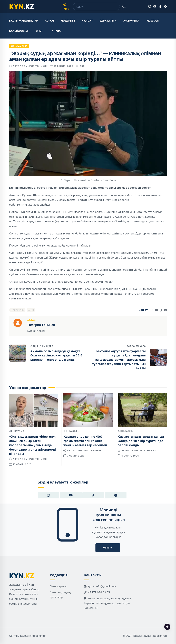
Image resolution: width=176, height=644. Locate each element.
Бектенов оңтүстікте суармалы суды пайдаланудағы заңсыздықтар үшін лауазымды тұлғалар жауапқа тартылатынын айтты (119, 360)
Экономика (131, 21)
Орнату (108, 548)
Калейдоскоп (19, 31)
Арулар (57, 31)
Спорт (40, 31)
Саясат (87, 21)
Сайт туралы (58, 586)
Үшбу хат (153, 21)
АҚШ (31, 310)
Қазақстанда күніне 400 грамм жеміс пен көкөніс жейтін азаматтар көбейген (85, 441)
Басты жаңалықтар (24, 21)
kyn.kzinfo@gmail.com (102, 586)
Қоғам (49, 21)
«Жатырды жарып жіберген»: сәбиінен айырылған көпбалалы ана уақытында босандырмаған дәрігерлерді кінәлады (32, 445)
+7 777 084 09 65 (99, 592)
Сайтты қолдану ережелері (28, 636)
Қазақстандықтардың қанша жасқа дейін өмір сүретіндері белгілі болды (141, 441)
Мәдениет (68, 21)
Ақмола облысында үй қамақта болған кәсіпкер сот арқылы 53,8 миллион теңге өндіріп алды (56, 355)
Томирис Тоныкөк (35, 66)
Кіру (66, 7)
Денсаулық (108, 21)
